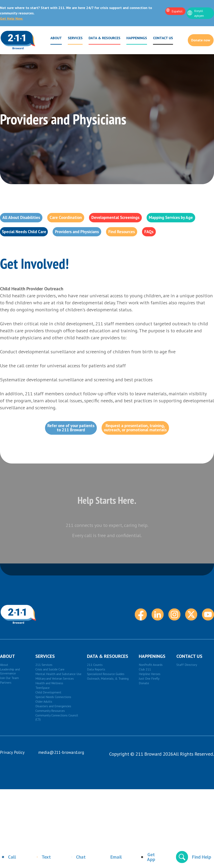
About (52, 39)
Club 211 (145, 694)
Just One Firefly (149, 703)
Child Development (48, 717)
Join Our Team (9, 702)
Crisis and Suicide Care (50, 694)
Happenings (132, 39)
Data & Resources (100, 39)
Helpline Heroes (150, 698)
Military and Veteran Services (55, 703)
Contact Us (159, 38)
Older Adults (44, 726)
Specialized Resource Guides (106, 698)
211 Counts (95, 689)
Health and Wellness (49, 707)
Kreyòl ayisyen (199, 13)
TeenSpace (42, 712)
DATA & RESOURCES (108, 681)
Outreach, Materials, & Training (108, 703)
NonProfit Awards (151, 689)
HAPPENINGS (152, 681)
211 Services (44, 689)
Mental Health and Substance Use (58, 698)
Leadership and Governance (10, 696)
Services (71, 39)
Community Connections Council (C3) (57, 742)
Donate (144, 707)
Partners (6, 707)
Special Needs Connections (53, 721)
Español (177, 11)
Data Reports (96, 694)
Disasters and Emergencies (53, 730)
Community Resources (50, 735)
